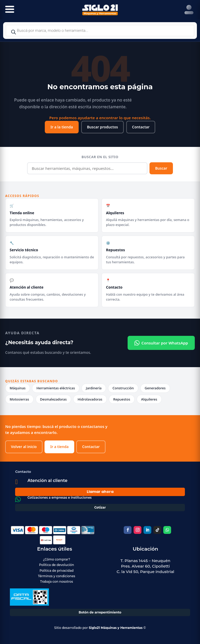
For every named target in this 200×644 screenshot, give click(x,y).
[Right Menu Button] (189, 10)
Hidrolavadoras (90, 399)
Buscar (161, 168)
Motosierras (19, 399)
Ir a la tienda (62, 127)
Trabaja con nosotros (57, 582)
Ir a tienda (59, 447)
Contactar (141, 127)
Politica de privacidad (57, 571)
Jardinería (94, 388)
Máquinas (18, 388)
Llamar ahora (100, 492)
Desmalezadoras (54, 399)
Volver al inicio (24, 447)
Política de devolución (57, 565)
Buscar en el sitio (100, 157)
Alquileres (149, 399)
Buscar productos (102, 127)
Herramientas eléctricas (56, 388)
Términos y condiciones (57, 576)
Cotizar (100, 507)
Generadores (155, 388)
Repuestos (122, 399)
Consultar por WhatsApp (161, 343)
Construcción (123, 388)
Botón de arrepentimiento (100, 612)
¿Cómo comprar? (57, 559)
